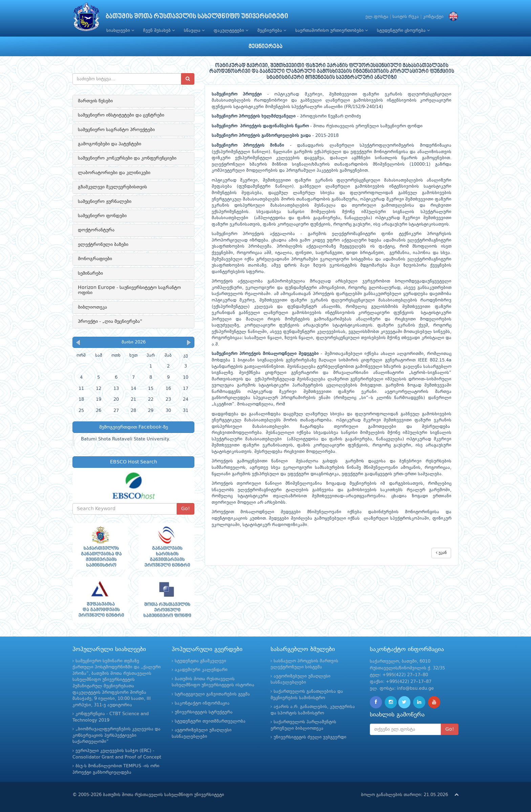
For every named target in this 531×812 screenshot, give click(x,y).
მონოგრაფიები (95, 259)
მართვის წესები (95, 101)
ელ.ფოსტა (377, 17)
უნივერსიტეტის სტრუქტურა (204, 712)
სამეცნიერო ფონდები (102, 216)
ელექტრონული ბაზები (103, 245)
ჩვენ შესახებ (159, 30)
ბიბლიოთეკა (92, 307)
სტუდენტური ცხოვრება (403, 30)
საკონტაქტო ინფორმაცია (202, 703)
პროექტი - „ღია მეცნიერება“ (110, 321)
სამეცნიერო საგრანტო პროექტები (116, 130)
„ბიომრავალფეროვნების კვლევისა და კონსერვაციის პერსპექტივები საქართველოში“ (116, 735)
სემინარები (90, 273)
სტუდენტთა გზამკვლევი (200, 661)
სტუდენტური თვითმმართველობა (210, 721)
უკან (441, 553)
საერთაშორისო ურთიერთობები (332, 30)
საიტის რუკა (406, 17)
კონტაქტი (433, 17)
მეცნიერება (272, 30)
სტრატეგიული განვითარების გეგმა (212, 694)
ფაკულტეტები (231, 30)
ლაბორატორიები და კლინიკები (114, 173)
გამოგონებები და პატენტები (110, 144)
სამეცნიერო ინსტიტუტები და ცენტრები (121, 115)
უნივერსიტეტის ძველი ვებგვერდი (310, 737)
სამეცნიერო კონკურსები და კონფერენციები (127, 158)
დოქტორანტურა (96, 230)
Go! (186, 509)
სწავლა (194, 30)
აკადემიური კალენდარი (201, 670)
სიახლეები (120, 30)
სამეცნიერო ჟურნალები (105, 202)
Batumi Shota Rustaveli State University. (125, 439)
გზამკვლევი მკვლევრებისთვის (112, 187)
